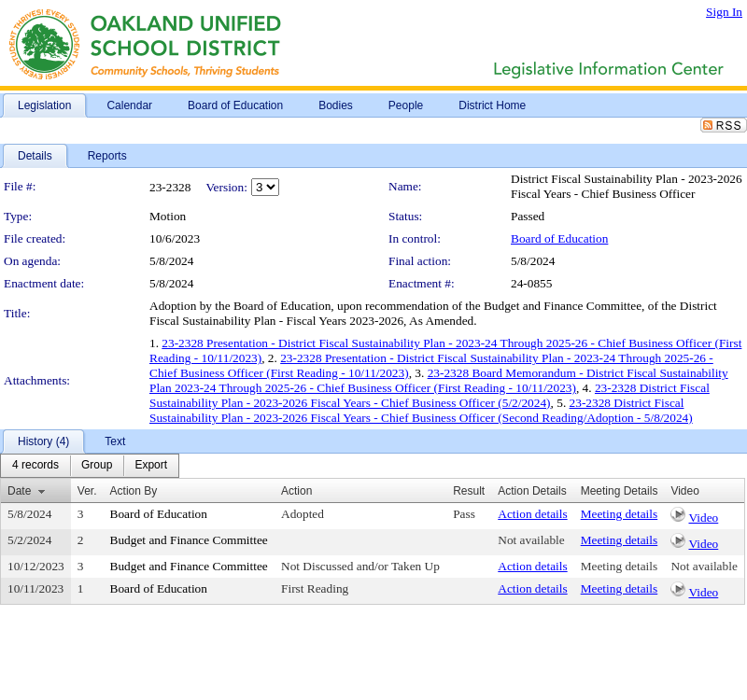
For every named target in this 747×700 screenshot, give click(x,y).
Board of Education (559, 238)
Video (703, 518)
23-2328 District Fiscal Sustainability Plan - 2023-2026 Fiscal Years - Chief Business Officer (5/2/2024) (430, 395)
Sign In (724, 12)
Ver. (87, 491)
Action (296, 491)
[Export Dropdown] (151, 466)
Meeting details (620, 514)
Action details (532, 514)
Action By (134, 491)
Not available (531, 540)
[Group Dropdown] (97, 466)
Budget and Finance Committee (189, 540)
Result (469, 491)
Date (19, 491)
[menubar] (90, 466)
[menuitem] (35, 466)
